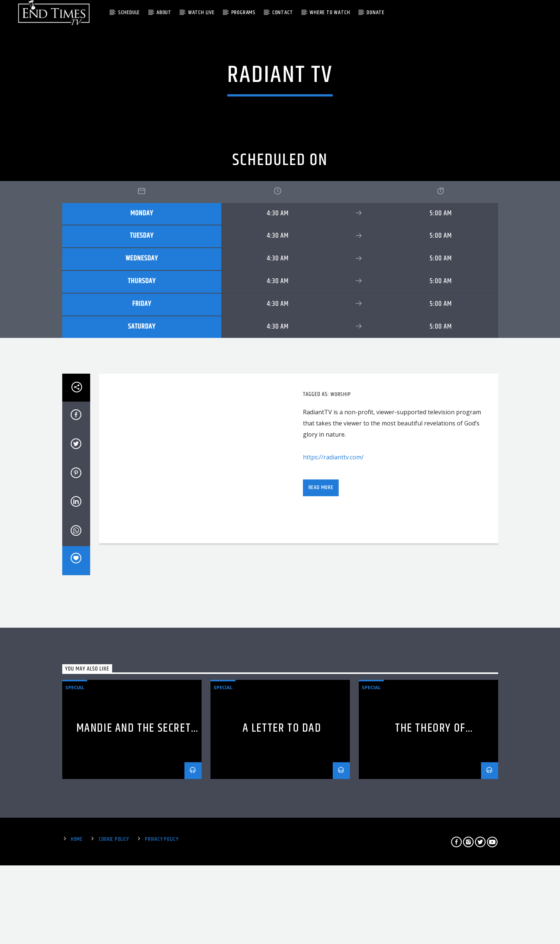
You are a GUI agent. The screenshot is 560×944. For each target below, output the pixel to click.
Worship (341, 701)
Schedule (129, 12)
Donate (376, 12)
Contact (283, 12)
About (164, 12)
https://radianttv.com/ (333, 763)
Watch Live (201, 12)
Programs (243, 12)
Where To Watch (330, 12)
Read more (321, 794)
